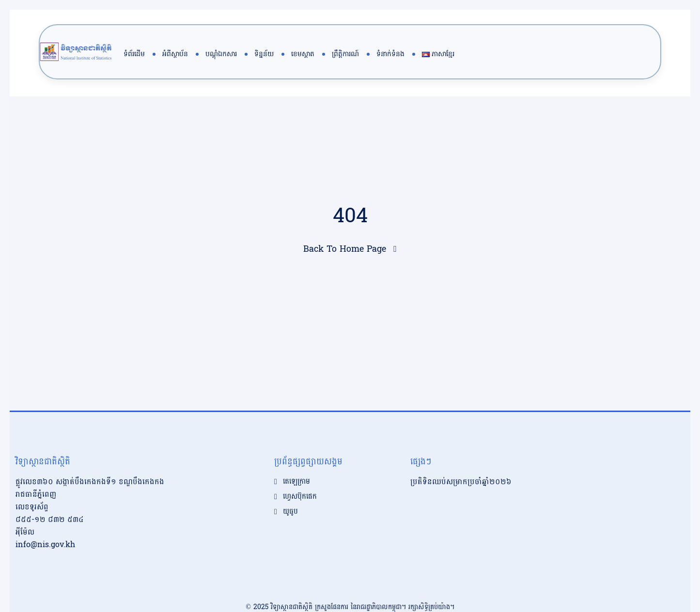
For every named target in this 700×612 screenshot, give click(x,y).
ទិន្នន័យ (264, 54)
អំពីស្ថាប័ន (175, 54)
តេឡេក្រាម (296, 462)
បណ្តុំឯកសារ (221, 54)
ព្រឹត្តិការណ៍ (345, 54)
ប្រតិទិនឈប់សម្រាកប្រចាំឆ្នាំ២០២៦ (461, 462)
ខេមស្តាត (303, 54)
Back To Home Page (345, 249)
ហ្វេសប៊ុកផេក (300, 477)
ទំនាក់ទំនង (390, 54)
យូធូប (290, 492)
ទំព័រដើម (134, 54)
